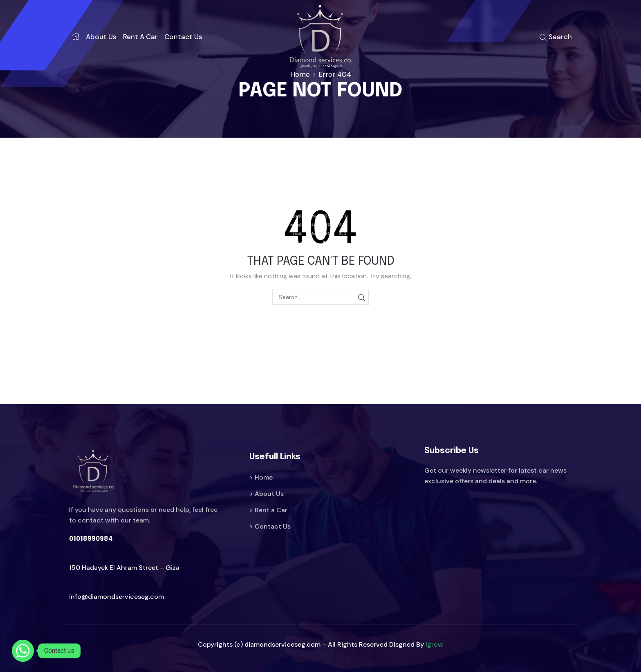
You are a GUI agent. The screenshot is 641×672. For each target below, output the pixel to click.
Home (300, 74)
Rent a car (140, 37)
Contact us (183, 37)
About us (101, 37)
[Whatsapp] (23, 651)
